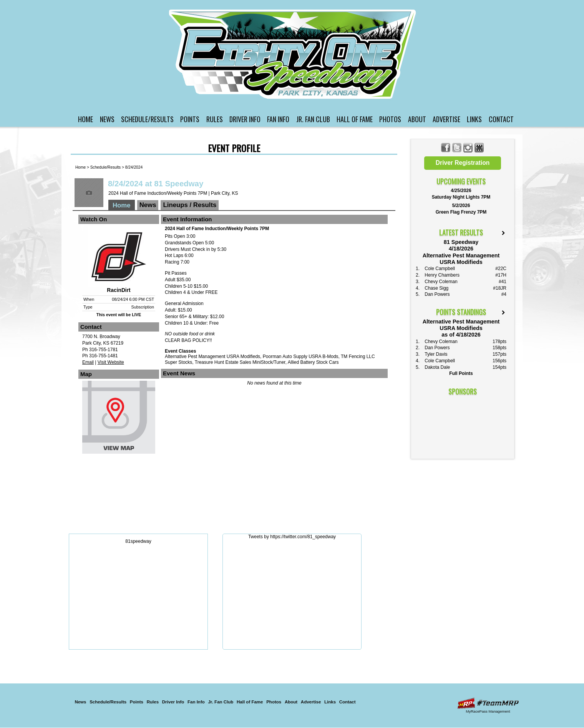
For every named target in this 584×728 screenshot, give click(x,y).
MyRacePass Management (488, 711)
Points (190, 119)
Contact (501, 119)
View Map (119, 419)
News (107, 119)
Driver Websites (488, 703)
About (417, 119)
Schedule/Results (147, 119)
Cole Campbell (440, 269)
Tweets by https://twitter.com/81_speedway (292, 537)
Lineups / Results (190, 205)
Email (88, 362)
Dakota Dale (437, 367)
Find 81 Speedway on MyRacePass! (479, 148)
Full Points (461, 373)
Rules (215, 119)
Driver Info (245, 119)
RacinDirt (119, 290)
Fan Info (278, 119)
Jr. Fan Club (313, 119)
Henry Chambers (442, 275)
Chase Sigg (436, 288)
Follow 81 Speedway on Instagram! (468, 148)
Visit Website (111, 362)
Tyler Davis (436, 354)
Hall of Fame (355, 119)
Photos (390, 119)
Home (85, 119)
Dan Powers (437, 294)
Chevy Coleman (441, 282)
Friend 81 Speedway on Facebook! (446, 148)
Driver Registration (463, 163)
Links (474, 119)
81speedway (138, 541)
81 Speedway (293, 54)
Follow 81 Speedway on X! (457, 148)
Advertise (446, 119)
